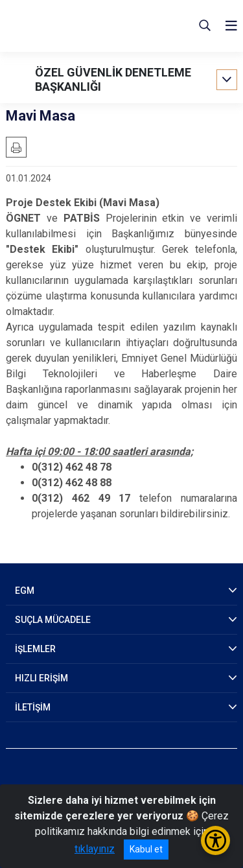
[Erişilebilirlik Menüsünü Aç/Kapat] (215, 840)
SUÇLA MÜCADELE (53, 620)
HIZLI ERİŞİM (41, 678)
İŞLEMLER (35, 649)
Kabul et (146, 849)
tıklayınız (95, 849)
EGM (25, 591)
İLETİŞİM (33, 707)
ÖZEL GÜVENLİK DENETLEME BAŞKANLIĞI (113, 79)
